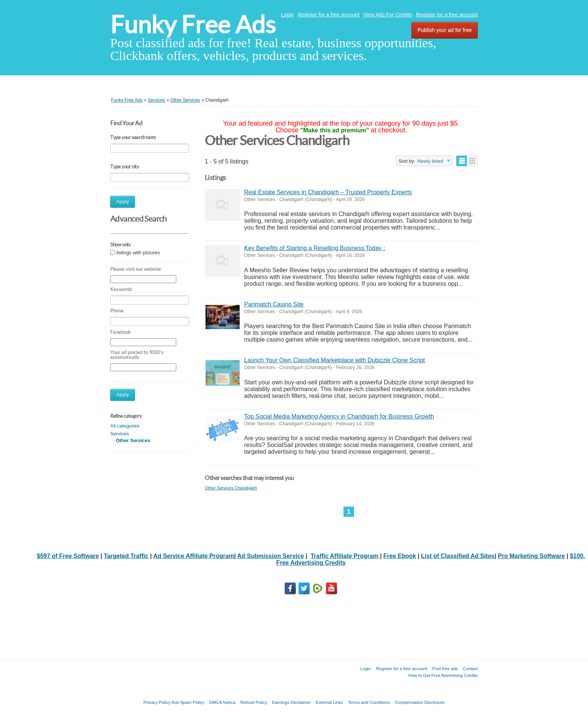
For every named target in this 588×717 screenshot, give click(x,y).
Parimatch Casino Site (274, 304)
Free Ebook (400, 556)
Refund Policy (254, 702)
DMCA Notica (222, 702)
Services (120, 434)
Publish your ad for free (445, 30)
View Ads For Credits (388, 15)
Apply (123, 202)
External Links (329, 702)
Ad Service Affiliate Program (194, 556)
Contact (470, 668)
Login (287, 15)
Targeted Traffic (126, 556)
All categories (125, 426)
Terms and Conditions (369, 702)
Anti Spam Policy (188, 702)
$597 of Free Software (68, 556)
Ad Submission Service (270, 556)
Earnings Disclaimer (292, 702)
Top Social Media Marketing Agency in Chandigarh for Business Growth (339, 416)
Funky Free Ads (193, 25)
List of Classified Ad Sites (458, 556)
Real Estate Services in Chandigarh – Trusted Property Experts (328, 192)
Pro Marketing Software (532, 556)
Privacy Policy (157, 702)
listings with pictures (138, 253)
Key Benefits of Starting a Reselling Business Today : (315, 248)
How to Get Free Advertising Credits (443, 675)
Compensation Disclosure (420, 702)
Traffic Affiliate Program (344, 556)
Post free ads (445, 668)
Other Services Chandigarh (231, 488)
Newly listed (430, 161)
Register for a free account (329, 15)
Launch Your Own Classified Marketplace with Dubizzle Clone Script (334, 360)
